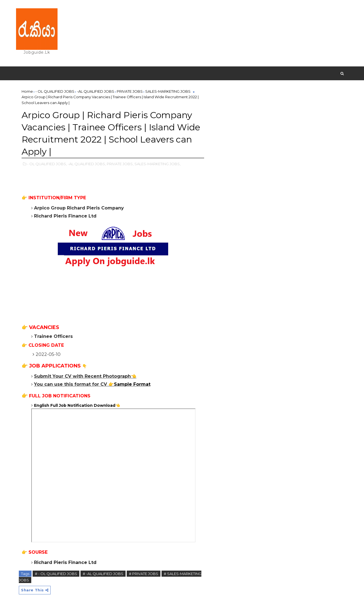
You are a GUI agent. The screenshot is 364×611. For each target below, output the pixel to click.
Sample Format (132, 384)
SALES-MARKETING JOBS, (158, 164)
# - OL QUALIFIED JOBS (56, 574)
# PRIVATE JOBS (144, 574)
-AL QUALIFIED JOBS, (87, 164)
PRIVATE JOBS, (120, 164)
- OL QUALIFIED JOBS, (47, 164)
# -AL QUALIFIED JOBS (103, 574)
